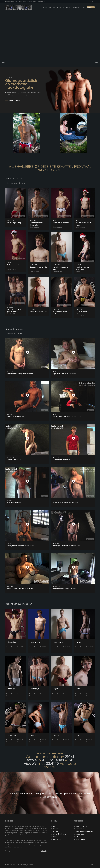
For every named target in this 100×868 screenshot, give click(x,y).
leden (83, 7)
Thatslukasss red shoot (61, 223)
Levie (78, 735)
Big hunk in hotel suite (60, 374)
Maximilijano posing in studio (63, 546)
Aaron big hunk (12, 460)
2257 (77, 837)
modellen (60, 7)
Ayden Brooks (80, 227)
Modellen (56, 831)
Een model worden (32, 2)
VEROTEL (44, 851)
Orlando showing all (14, 417)
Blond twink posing (36, 312)
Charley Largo (57, 271)
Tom (54, 316)
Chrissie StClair (76, 417)
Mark (74, 589)
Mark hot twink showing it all (63, 589)
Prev (3, 63)
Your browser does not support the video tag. (50, 36)
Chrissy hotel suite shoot (15, 546)
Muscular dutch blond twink (60, 268)
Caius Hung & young (14, 223)
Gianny (56, 735)
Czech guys (11, 314)
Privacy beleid (22, 2)
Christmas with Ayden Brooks (83, 224)
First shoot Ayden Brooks (38, 267)
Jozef (21, 503)
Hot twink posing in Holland (82, 313)
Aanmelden (91, 7)
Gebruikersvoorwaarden (11, 2)
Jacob (73, 460)
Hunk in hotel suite (13, 503)
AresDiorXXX (80, 316)
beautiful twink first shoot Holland (36, 224)
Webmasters (80, 829)
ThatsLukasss (34, 227)
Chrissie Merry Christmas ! (62, 417)
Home (45, 7)
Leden (55, 837)
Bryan (78, 271)
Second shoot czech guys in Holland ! (14, 311)
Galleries (52, 7)
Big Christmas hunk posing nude (83, 268)
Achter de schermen (73, 7)
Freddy (35, 589)
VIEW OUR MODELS (15, 101)
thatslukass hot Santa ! (15, 265)
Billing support (80, 839)
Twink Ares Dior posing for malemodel (20, 374)
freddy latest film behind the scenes (19, 589)
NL (92, 2)
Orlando (24, 417)
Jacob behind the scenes (61, 460)
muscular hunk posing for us (63, 503)
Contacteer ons (42, 2)
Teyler (45, 311)
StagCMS (30, 865)
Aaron (19, 460)
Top (93, 865)
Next (97, 63)
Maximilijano (72, 374)
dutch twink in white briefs (60, 313)
